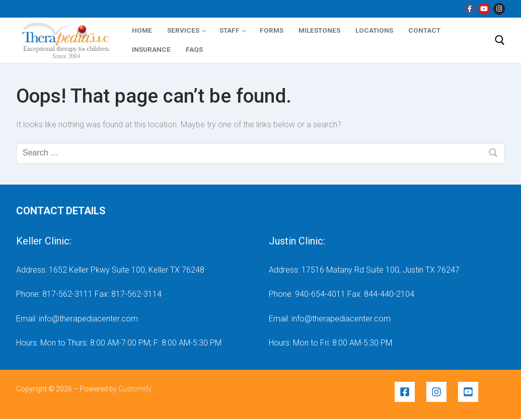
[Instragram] (499, 9)
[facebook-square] (410, 392)
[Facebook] (469, 9)
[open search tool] (500, 40)
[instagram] (441, 392)
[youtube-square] (470, 392)
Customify (135, 389)
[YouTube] (484, 9)
